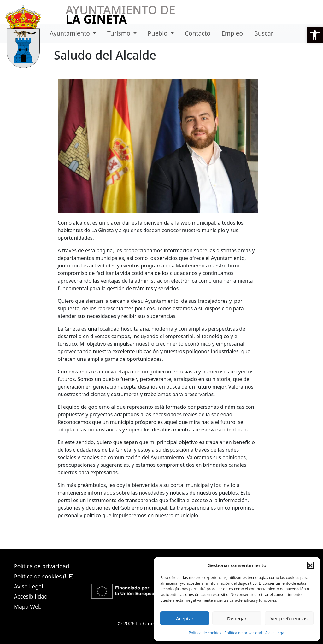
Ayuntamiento (70, 33)
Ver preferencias (289, 618)
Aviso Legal (275, 633)
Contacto (198, 33)
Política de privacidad (243, 633)
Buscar (264, 33)
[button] (315, 35)
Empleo (232, 33)
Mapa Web (28, 606)
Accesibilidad (31, 596)
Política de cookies (205, 633)
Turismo (120, 33)
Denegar (237, 618)
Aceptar (185, 618)
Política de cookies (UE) (44, 576)
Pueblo (158, 33)
